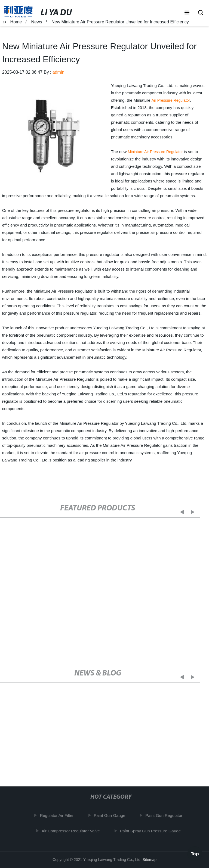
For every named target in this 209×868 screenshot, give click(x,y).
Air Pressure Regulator (171, 100)
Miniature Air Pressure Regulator (155, 152)
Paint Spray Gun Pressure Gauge (153, 831)
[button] (187, 13)
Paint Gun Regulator (167, 815)
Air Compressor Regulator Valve (73, 831)
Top (195, 853)
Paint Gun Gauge (112, 815)
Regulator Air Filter (59, 815)
